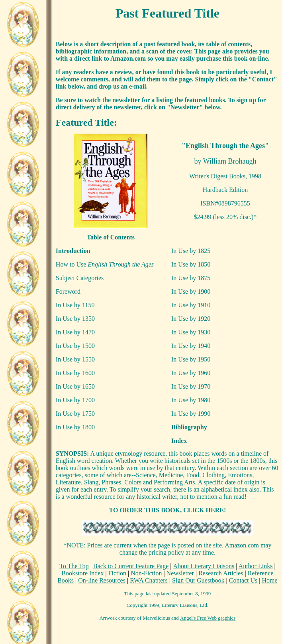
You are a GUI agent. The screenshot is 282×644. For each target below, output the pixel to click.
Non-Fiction (146, 573)
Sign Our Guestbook (198, 580)
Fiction (117, 573)
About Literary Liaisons (204, 566)
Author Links (256, 566)
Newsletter (180, 573)
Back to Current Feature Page (131, 566)
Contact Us (243, 580)
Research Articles (221, 573)
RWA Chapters (149, 580)
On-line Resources (102, 580)
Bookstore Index (82, 573)
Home (270, 580)
